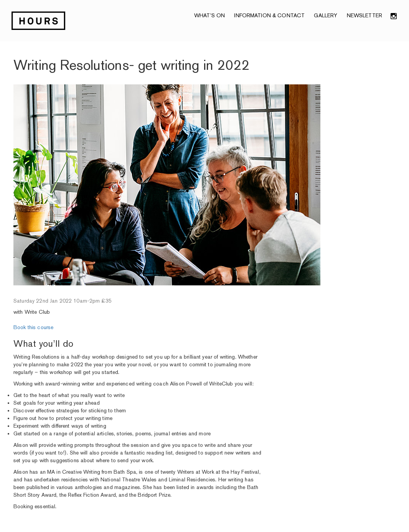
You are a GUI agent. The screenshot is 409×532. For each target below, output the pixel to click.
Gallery (326, 15)
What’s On (209, 15)
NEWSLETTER (364, 15)
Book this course (33, 327)
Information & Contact (269, 15)
